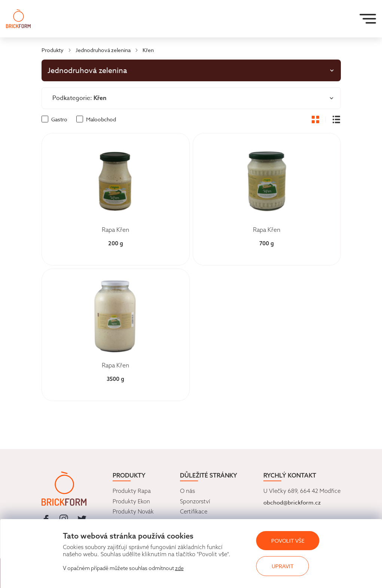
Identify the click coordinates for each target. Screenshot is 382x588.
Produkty (53, 50)
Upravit (283, 566)
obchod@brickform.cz (292, 503)
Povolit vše (288, 541)
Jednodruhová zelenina (103, 50)
